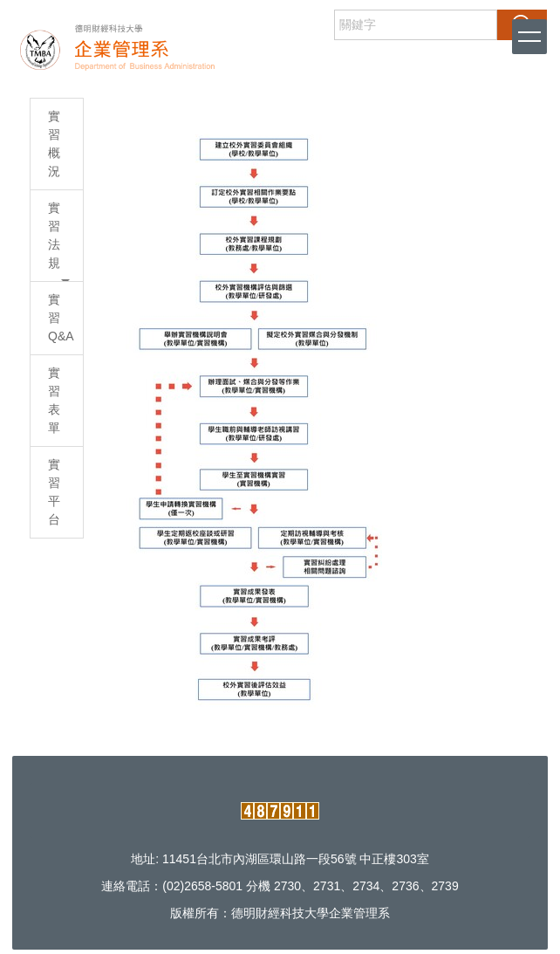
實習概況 (54, 144)
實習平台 (54, 492)
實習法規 (59, 241)
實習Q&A (61, 318)
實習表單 (54, 400)
